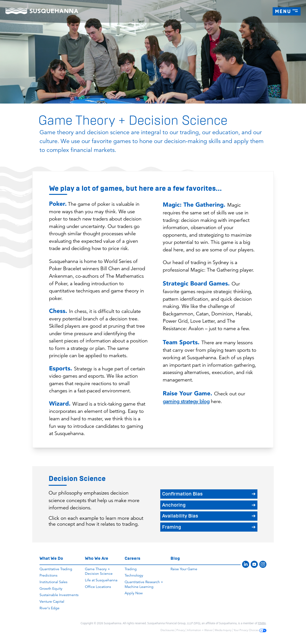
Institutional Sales (53, 582)
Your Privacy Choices (250, 630)
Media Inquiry (223, 630)
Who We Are (97, 558)
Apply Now (134, 593)
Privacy (181, 630)
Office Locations (98, 587)
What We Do (51, 558)
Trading (131, 569)
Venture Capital (52, 602)
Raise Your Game (184, 569)
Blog (175, 558)
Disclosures (167, 630)
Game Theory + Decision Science (99, 571)
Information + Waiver (200, 630)
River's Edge (49, 608)
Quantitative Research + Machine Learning (144, 584)
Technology (134, 575)
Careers (132, 558)
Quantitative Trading (56, 569)
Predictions (48, 575)
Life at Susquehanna (101, 580)
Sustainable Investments (59, 595)
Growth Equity (51, 589)
